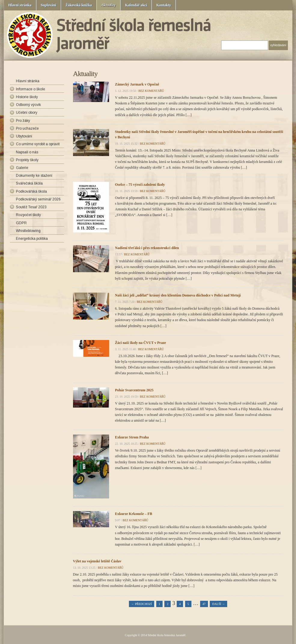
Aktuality (109, 5)
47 (204, 604)
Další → (218, 604)
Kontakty (164, 5)
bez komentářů (151, 91)
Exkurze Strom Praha (132, 437)
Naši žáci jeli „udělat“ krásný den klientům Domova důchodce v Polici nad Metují (178, 295)
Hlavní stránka (20, 5)
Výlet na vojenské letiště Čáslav (97, 561)
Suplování (49, 5)
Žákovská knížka (79, 5)
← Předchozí (142, 604)
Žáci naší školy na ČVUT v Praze (141, 343)
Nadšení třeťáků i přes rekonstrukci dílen (147, 248)
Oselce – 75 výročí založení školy (140, 185)
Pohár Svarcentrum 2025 (134, 390)
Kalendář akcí (136, 5)
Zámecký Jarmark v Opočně (137, 84)
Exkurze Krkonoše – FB (134, 514)
